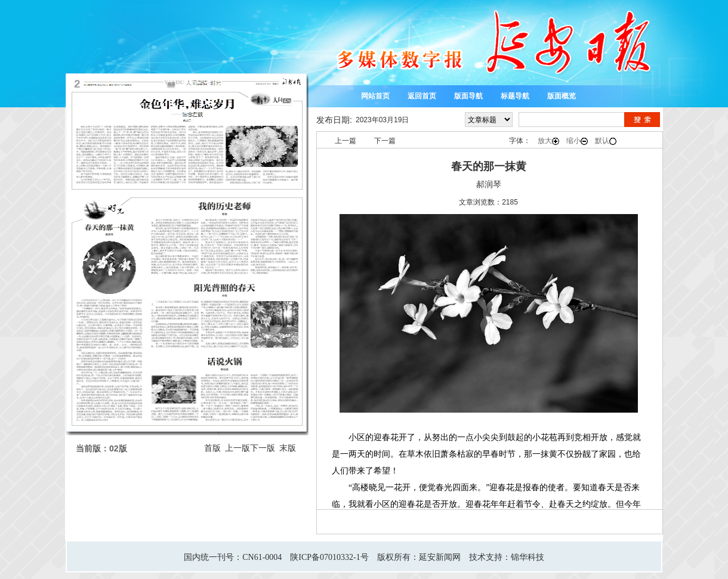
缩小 (577, 141)
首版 (212, 448)
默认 (606, 141)
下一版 (263, 448)
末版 (288, 448)
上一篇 (346, 141)
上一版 (237, 448)
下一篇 (385, 141)
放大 (548, 141)
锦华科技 (528, 557)
